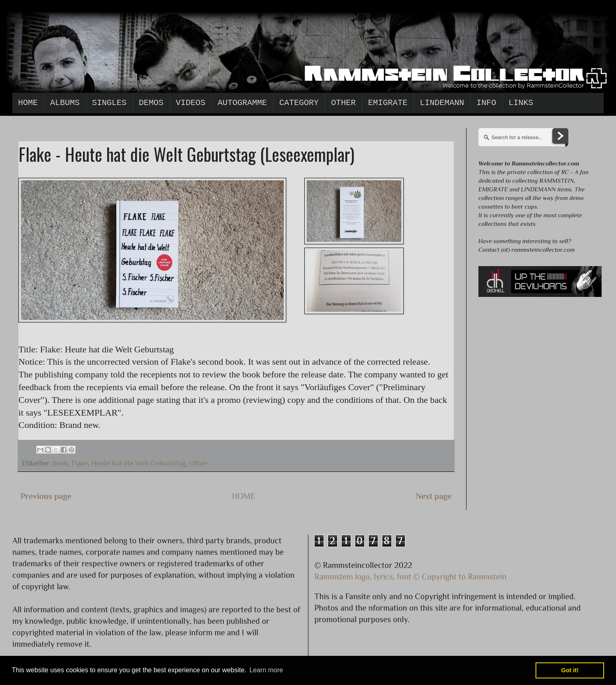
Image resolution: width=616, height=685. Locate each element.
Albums (65, 103)
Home (28, 103)
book (60, 463)
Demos (151, 103)
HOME (244, 496)
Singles (109, 103)
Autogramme (242, 103)
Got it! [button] (570, 670)
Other (343, 103)
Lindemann (442, 103)
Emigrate (388, 103)
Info (486, 103)
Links (521, 103)
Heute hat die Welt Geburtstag (139, 463)
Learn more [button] (266, 670)
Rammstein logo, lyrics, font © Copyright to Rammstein (411, 577)
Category (299, 103)
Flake (80, 463)
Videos (191, 103)
